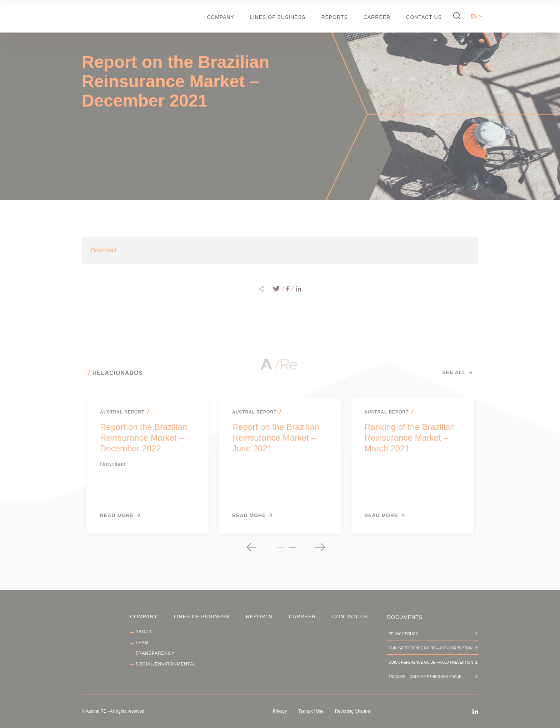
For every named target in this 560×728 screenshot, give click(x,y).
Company (221, 17)
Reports (334, 17)
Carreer (377, 17)
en (474, 16)
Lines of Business (278, 17)
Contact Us (424, 17)
